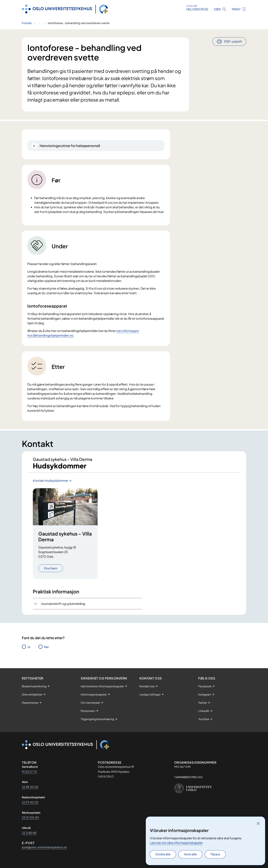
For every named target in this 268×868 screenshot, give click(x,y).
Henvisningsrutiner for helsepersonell (70, 146)
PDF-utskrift (233, 41)
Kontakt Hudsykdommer (51, 481)
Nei (46, 647)
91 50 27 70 (29, 772)
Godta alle (163, 854)
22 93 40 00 (30, 802)
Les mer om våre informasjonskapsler (176, 843)
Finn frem (51, 568)
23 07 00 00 (30, 817)
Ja (29, 647)
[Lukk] (258, 823)
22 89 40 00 (30, 787)
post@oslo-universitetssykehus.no (44, 847)
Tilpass (215, 854)
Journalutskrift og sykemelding (63, 604)
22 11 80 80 (29, 833)
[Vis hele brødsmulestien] (40, 23)
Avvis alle (190, 854)
